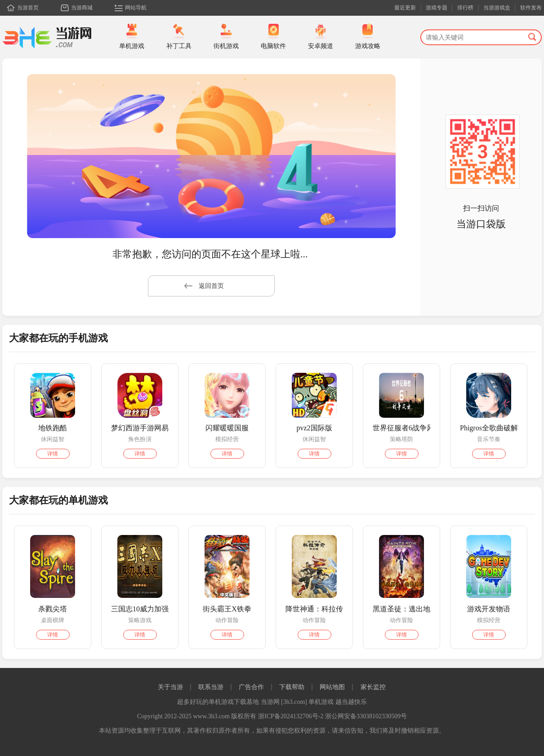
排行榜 (465, 8)
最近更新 (405, 8)
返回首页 (204, 286)
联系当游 (211, 687)
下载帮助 (292, 687)
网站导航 (136, 8)
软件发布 (531, 8)
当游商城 (82, 8)
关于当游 (170, 687)
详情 (53, 454)
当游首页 (28, 8)
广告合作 (251, 687)
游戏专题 (437, 8)
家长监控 (373, 687)
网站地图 (332, 687)
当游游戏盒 (497, 8)
